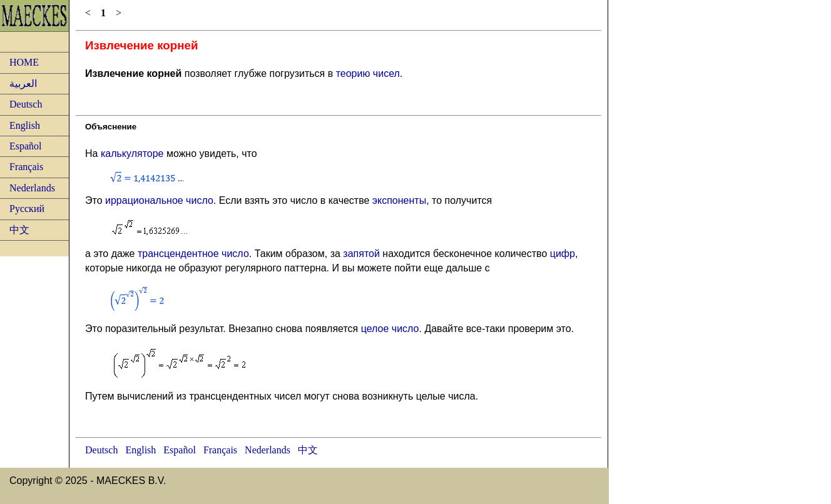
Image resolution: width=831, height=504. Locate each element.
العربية (23, 83)
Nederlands (32, 188)
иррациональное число (159, 200)
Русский (27, 209)
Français (26, 167)
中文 (19, 230)
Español (26, 146)
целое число (390, 329)
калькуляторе (132, 154)
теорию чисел (368, 73)
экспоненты (399, 200)
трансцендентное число (193, 254)
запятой (361, 254)
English (25, 125)
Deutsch (26, 104)
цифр (563, 254)
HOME (24, 62)
